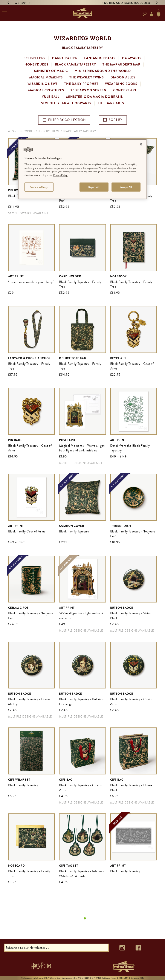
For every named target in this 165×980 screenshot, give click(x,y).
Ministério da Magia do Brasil (95, 97)
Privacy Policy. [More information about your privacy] (61, 175)
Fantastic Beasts (100, 58)
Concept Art (125, 90)
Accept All (126, 187)
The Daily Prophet (81, 84)
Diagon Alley (123, 77)
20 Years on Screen (89, 90)
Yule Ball (51, 97)
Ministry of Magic (51, 71)
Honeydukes (36, 64)
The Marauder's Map (121, 64)
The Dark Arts (111, 103)
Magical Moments (46, 77)
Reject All (94, 187)
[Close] (141, 144)
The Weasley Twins (87, 77)
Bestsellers (34, 58)
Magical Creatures (46, 90)
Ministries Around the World (103, 71)
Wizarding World (21, 131)
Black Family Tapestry (76, 64)
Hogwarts (132, 58)
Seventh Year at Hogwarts (66, 103)
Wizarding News (43, 84)
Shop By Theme (49, 131)
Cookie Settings (39, 187)
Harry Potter (65, 58)
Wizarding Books (121, 84)
